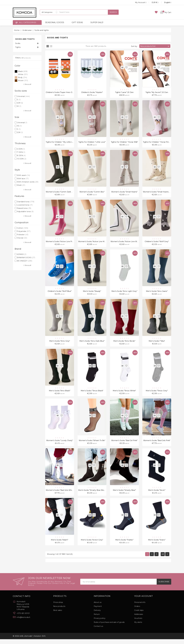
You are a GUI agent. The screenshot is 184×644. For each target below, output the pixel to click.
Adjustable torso (25, 212)
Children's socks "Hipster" (92, 93)
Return (97, 619)
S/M (20, 103)
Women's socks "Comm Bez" (92, 193)
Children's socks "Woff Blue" (60, 293)
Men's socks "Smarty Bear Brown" (93, 494)
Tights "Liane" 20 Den (124, 93)
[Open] (17, 22)
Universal (23, 96)
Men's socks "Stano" (157, 544)
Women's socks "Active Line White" (126, 243)
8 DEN (21, 155)
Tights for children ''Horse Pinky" (157, 143)
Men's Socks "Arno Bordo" (124, 344)
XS (19, 126)
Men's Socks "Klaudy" (92, 293)
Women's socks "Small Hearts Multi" (158, 193)
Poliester (23, 235)
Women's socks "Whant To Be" (92, 444)
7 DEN (21, 152)
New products (59, 611)
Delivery (97, 615)
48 (163, 559)
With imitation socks (28, 182)
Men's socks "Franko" (124, 544)
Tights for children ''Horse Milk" (124, 143)
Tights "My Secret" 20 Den (157, 93)
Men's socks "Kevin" (157, 494)
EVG (44, 641)
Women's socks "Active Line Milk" (93, 243)
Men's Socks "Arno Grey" (60, 344)
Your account (144, 601)
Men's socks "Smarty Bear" (124, 494)
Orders (137, 611)
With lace (23, 179)
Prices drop (58, 607)
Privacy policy (100, 623)
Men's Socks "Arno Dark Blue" (92, 344)
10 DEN (22, 159)
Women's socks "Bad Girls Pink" (157, 444)
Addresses (139, 619)
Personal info (140, 607)
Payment (98, 611)
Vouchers (138, 623)
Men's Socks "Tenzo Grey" (157, 394)
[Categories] (49, 12)
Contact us (98, 631)
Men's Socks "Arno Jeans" (157, 293)
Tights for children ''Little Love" (92, 143)
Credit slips (139, 615)
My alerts (138, 627)
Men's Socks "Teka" (157, 344)
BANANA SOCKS (26, 258)
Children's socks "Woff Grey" (157, 243)
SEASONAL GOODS (55, 22)
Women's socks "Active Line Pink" (60, 243)
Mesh (21, 185)
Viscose (22, 238)
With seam (23, 175)
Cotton (23, 228)
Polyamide (24, 231)
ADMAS (22, 254)
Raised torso (24, 208)
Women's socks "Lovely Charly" (60, 444)
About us (98, 607)
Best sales (58, 615)
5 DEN (21, 149)
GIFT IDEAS (77, 22)
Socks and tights (25, 39)
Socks (18, 43)
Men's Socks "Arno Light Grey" (124, 293)
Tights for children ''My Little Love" (61, 143)
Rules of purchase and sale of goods (109, 627)
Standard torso (26, 202)
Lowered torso (25, 205)
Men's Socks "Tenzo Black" (92, 394)
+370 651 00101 (23, 618)
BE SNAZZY (25, 261)
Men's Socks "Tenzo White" (124, 394)
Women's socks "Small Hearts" (124, 193)
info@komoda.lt (23, 622)
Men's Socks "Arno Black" (60, 394)
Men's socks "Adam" (60, 544)
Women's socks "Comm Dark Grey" (61, 193)
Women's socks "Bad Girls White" (60, 494)
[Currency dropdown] (152, 2)
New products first (155, 46)
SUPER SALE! (97, 22)
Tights (18, 47)
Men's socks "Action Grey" (92, 544)
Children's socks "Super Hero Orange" (62, 93)
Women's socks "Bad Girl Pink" (124, 444)
